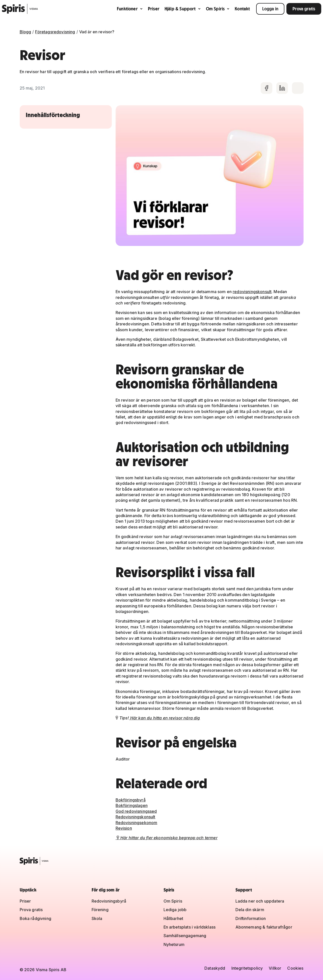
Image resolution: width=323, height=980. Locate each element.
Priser (154, 9)
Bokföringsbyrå (131, 800)
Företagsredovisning (55, 32)
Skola (97, 918)
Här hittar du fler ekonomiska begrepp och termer (167, 838)
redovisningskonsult (252, 292)
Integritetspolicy (247, 968)
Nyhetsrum (174, 944)
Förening (100, 910)
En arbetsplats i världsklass (190, 927)
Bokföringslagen (132, 805)
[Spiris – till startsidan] (162, 861)
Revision (124, 828)
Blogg (25, 32)
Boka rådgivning (35, 918)
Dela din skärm (250, 910)
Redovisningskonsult (136, 817)
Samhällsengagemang (185, 936)
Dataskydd (215, 968)
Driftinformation (251, 918)
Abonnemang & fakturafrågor (264, 927)
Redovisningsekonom (137, 823)
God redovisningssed (136, 811)
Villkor (275, 968)
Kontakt (242, 9)
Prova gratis (304, 9)
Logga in (270, 9)
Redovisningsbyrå (109, 901)
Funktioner (130, 9)
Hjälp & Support (183, 9)
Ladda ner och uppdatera (260, 901)
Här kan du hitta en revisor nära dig (165, 718)
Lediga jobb (175, 910)
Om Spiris (218, 9)
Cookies (295, 968)
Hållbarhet (173, 918)
